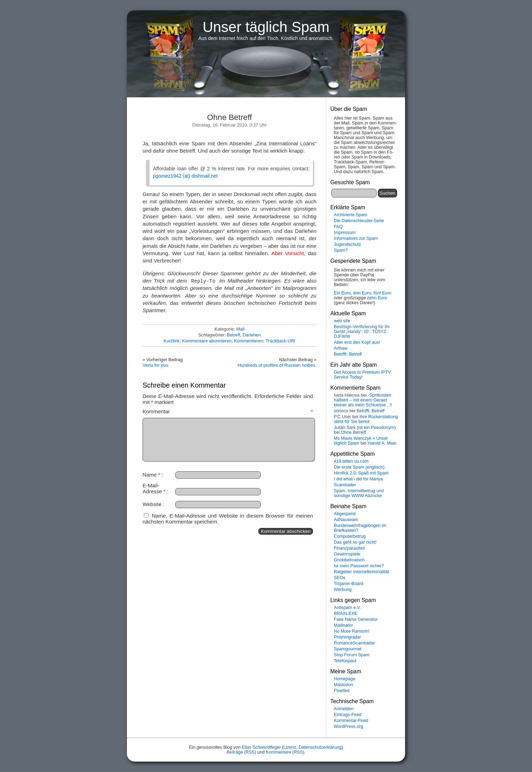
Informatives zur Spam (356, 238)
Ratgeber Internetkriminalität (361, 572)
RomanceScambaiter (354, 643)
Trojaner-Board (349, 584)
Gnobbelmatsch (349, 560)
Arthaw (341, 348)
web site (342, 321)
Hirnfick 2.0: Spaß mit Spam (361, 473)
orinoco (341, 411)
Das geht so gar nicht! (355, 542)
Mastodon (344, 685)
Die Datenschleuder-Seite (359, 221)
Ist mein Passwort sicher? (359, 566)
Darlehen (252, 335)
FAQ (338, 227)
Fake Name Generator (356, 619)
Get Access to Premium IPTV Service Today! (362, 375)
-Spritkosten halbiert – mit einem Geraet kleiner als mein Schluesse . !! (363, 400)
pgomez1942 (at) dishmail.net (185, 176)
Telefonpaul (345, 661)
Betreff (234, 335)
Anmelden (344, 709)
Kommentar (228, 411)
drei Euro (362, 293)
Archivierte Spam (350, 215)
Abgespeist (345, 514)
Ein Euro (342, 293)
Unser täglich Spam (266, 27)
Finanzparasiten (349, 548)
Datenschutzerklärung (320, 747)
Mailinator (343, 625)
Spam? (341, 250)
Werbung (343, 590)
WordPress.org (348, 726)
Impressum (345, 233)
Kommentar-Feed (351, 721)
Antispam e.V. (347, 608)
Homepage (345, 679)
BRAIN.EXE (346, 613)
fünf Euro (382, 293)
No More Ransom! (352, 631)
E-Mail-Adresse (154, 488)
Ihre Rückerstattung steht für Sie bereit (366, 419)
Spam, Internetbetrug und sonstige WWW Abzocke (359, 493)
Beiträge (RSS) (241, 752)
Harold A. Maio (382, 443)
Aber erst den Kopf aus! (357, 342)
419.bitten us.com (351, 461)
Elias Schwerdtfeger (261, 747)
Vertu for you (155, 365)
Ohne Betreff (353, 432)
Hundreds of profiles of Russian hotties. (277, 365)
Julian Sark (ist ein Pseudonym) (365, 428)
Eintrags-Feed (348, 715)
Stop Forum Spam (352, 655)
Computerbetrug (350, 536)
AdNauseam (346, 520)
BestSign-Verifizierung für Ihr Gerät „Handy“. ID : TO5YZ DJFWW (362, 332)
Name (151, 475)
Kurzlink (172, 341)
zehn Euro (377, 298)
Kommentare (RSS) (285, 752)
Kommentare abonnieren (207, 341)
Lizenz (290, 747)
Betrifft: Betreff (348, 354)
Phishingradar (347, 637)
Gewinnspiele (347, 554)
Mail (240, 329)
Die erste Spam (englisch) (359, 467)
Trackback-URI (281, 341)
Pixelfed (342, 691)
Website (152, 504)
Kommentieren (249, 341)
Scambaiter (345, 485)
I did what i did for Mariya (358, 479)
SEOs (340, 578)
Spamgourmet (348, 649)
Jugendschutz (347, 244)
